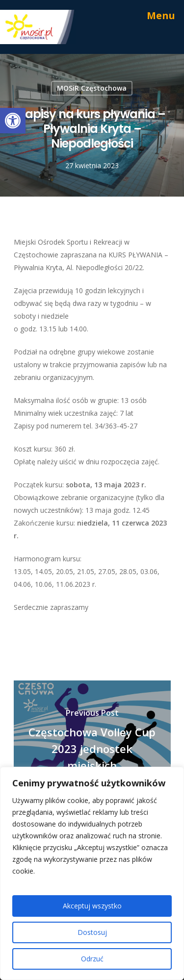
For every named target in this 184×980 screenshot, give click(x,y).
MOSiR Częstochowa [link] (92, 88)
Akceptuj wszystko (92, 906)
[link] (13, 121)
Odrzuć (92, 959)
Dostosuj (92, 932)
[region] (92, 873)
